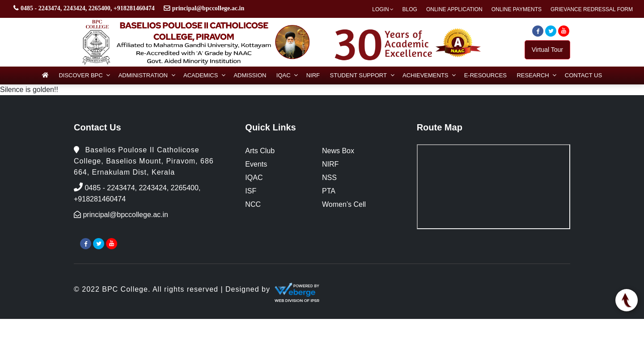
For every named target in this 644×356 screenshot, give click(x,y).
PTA (329, 191)
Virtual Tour (547, 50)
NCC (253, 204)
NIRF (313, 75)
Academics (201, 75)
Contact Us (583, 75)
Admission (250, 75)
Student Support (358, 75)
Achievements (426, 75)
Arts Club (260, 151)
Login (380, 9)
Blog (410, 9)
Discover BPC (80, 75)
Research (533, 75)
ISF (251, 191)
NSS (329, 178)
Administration (143, 75)
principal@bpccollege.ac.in (208, 8)
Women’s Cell (344, 204)
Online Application (454, 9)
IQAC (284, 75)
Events (256, 164)
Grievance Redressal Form (592, 9)
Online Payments (517, 9)
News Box (338, 151)
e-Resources (485, 75)
